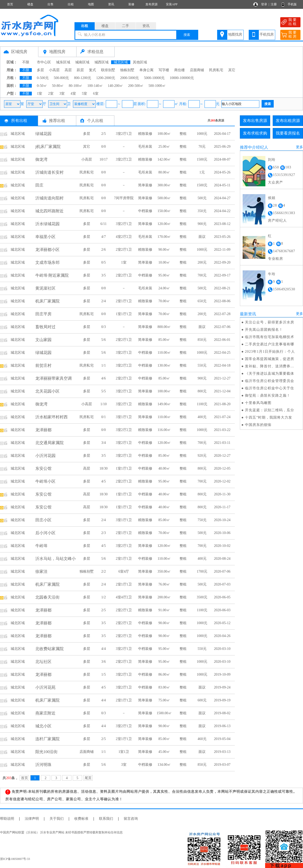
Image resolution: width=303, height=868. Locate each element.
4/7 (104, 237)
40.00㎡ (164, 468)
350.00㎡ (164, 571)
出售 (50, 4)
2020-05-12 (222, 623)
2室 (51, 94)
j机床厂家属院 (48, 147)
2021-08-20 (222, 404)
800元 (202, 391)
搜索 (187, 35)
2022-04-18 (222, 365)
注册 (274, 4)
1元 (202, 172)
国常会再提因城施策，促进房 (270, 359)
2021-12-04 (222, 391)
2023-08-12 (222, 224)
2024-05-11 (222, 185)
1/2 (104, 597)
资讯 (111, 4)
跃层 (80, 70)
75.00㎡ (164, 700)
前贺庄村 (43, 365)
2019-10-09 (222, 674)
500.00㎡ (164, 198)
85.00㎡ (164, 340)
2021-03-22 (222, 430)
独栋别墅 (127, 70)
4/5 (104, 481)
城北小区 (43, 726)
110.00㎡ (164, 353)
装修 (131, 4)
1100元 (202, 404)
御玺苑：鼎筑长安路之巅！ (268, 395)
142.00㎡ (164, 159)
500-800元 (61, 78)
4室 (73, 94)
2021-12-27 (222, 378)
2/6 (104, 250)
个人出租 (95, 121)
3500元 (202, 597)
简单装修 (145, 185)
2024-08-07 (222, 159)
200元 (202, 262)
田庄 (39, 185)
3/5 (104, 275)
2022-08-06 (222, 301)
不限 (26, 62)
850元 (202, 340)
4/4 (104, 649)
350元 (202, 211)
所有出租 (19, 121)
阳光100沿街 (46, 752)
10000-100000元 (182, 78)
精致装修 (145, 134)
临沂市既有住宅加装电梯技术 (270, 337)
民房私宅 (216, 70)
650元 (202, 301)
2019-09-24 (222, 687)
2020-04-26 (222, 636)
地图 (91, 4)
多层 (40, 70)
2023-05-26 (222, 237)
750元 (202, 520)
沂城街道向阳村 (49, 198)
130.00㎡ (164, 365)
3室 (62, 94)
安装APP (172, 4)
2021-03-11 (222, 443)
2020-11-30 (222, 494)
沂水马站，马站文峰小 (56, 559)
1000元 (202, 134)
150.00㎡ (164, 211)
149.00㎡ (164, 404)
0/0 (104, 147)
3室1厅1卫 (124, 417)
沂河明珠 (43, 765)
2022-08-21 (222, 288)
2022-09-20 (222, 262)
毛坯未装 (145, 147)
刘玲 (272, 160)
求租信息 (95, 52)
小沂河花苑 (45, 687)
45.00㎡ (164, 752)
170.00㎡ (164, 237)
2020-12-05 (222, 468)
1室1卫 (124, 752)
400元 (202, 417)
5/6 (104, 340)
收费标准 (81, 819)
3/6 (104, 662)
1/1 (104, 365)
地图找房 (235, 34)
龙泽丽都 (43, 430)
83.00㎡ (164, 687)
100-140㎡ (95, 86)
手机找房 (267, 34)
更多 (299, 147)
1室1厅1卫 (124, 314)
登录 (264, 4)
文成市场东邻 (47, 262)
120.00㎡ (164, 224)
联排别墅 (108, 70)
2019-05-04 (222, 739)
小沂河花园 (45, 456)
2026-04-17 (222, 134)
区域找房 (19, 52)
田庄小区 (43, 520)
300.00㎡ (164, 185)
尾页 (88, 778)
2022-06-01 (222, 340)
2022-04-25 (222, 353)
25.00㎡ (164, 147)
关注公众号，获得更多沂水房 (270, 322)
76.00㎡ (164, 584)
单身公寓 (146, 70)
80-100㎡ (75, 86)
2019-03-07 (222, 765)
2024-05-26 (222, 172)
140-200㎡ (116, 86)
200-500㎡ (136, 86)
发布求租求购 (255, 133)
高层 (68, 70)
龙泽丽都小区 (47, 250)
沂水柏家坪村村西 (52, 417)
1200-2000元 (106, 78)
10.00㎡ (164, 262)
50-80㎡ (58, 86)
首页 (10, 4)
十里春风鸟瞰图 (258, 403)
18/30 (104, 468)
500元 (202, 198)
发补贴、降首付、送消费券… (270, 366)
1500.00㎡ (164, 713)
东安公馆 (43, 468)
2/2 (104, 571)
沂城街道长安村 (49, 172)
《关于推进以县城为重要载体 (270, 374)
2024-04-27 (222, 198)
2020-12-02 (222, 481)
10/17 (104, 159)
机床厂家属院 (47, 301)
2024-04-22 (222, 211)
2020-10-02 (222, 546)
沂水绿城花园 (47, 224)
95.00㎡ (164, 275)
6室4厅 (124, 571)
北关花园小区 (47, 391)
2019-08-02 (222, 713)
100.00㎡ (164, 134)
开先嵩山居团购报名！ (264, 330)
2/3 (104, 533)
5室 (84, 94)
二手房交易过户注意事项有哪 (270, 344)
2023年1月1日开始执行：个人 (270, 352)
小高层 (54, 70)
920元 (202, 456)
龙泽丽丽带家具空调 (54, 378)
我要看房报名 (288, 133)
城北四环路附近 (49, 211)
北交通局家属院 (49, 443)
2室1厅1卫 (124, 301)
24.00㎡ (164, 288)
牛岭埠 (41, 546)
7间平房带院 (124, 198)
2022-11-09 (222, 250)
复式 (92, 70)
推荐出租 (57, 121)
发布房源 (151, 4)
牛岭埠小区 (45, 481)
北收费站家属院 (49, 649)
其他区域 (140, 62)
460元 (202, 739)
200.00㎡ (164, 597)
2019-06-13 (222, 726)
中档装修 (145, 211)
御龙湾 (41, 159)
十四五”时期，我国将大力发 (269, 417)
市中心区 (44, 62)
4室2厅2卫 (124, 237)
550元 (202, 365)
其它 (232, 70)
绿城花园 (43, 134)
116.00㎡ (164, 430)
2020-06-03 (222, 610)
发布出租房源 (288, 121)
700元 (202, 275)
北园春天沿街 (47, 597)
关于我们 (57, 819)
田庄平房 (43, 314)
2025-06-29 (222, 147)
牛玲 (272, 274)
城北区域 (121, 62)
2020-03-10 (222, 649)
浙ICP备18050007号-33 (15, 859)
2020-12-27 (222, 456)
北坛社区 (43, 662)
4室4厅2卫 (124, 597)
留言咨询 (131, 819)
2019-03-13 (222, 752)
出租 (71, 4)
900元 (202, 224)
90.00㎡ (164, 250)
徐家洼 (41, 571)
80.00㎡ (164, 172)
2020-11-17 (222, 507)
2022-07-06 (222, 327)
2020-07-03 (222, 584)
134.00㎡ (164, 765)
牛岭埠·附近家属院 (52, 275)
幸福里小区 (45, 237)
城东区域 (63, 62)
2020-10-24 (222, 520)
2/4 (104, 301)
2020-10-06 (222, 533)
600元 (202, 700)
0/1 (104, 417)
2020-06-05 (222, 597)
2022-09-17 (222, 275)
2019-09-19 (222, 700)
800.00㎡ (164, 327)
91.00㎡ (164, 610)
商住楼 (180, 70)
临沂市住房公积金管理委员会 (270, 381)
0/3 (104, 327)
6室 (96, 94)
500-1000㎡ (157, 86)
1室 (40, 94)
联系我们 (106, 819)
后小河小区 (45, 533)
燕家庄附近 (45, 713)
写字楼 (164, 70)
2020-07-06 (222, 571)
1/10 (104, 404)
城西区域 (102, 62)
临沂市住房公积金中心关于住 (270, 388)
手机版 (292, 4)
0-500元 (43, 78)
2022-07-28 (222, 314)
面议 (202, 237)
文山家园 (43, 340)
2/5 (104, 134)
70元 (202, 147)
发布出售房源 (255, 121)
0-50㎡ (42, 86)
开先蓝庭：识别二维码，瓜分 (270, 410)
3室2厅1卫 (124, 134)
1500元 (202, 159)
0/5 (104, 262)
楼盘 (30, 4)
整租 (183, 134)
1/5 (104, 674)
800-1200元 (83, 78)
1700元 (202, 571)
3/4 (104, 443)
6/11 (104, 224)
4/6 (104, 378)
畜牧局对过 (45, 327)
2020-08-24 (222, 559)
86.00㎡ (164, 674)
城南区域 (82, 62)
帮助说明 (7, 819)
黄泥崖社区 (45, 288)
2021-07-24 (222, 417)
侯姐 (272, 198)
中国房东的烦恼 (258, 425)
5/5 (104, 391)
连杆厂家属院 (47, 739)
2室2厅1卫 (124, 250)
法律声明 (32, 819)
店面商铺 (197, 70)
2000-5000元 (130, 78)
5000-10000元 (154, 78)
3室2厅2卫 (124, 159)
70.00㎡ (164, 301)
